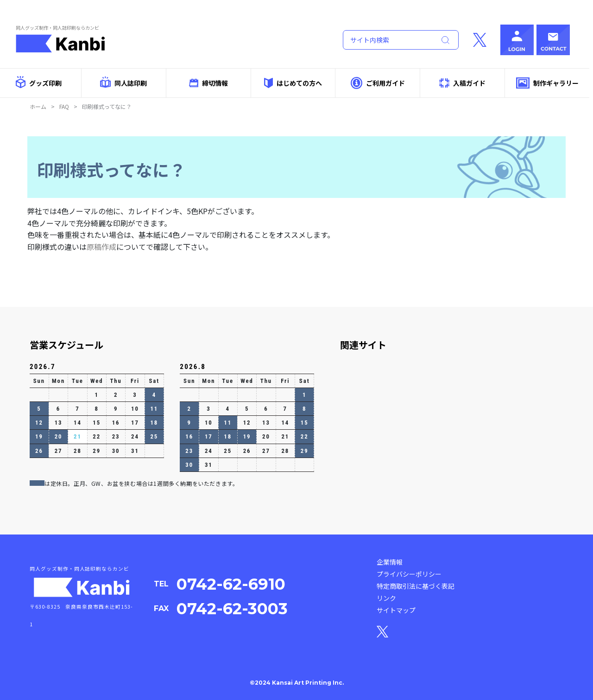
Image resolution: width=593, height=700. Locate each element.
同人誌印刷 (123, 82)
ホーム (38, 106)
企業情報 (390, 562)
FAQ (64, 106)
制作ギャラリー (547, 83)
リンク (386, 598)
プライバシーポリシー (409, 574)
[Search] (387, 40)
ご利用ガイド (378, 83)
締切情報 (208, 83)
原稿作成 (101, 247)
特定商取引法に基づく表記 (416, 586)
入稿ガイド (462, 83)
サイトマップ (396, 610)
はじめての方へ (293, 83)
